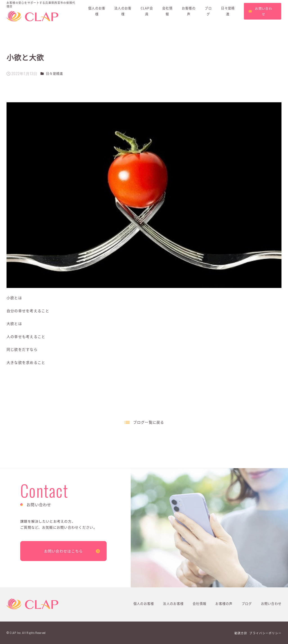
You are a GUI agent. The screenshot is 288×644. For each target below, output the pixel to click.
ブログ (247, 604)
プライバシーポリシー (265, 633)
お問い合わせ (271, 604)
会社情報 (199, 604)
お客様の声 (224, 604)
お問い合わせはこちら (64, 551)
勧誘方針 (241, 633)
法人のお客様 (173, 604)
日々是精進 (54, 74)
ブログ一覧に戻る (149, 422)
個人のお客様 (144, 604)
